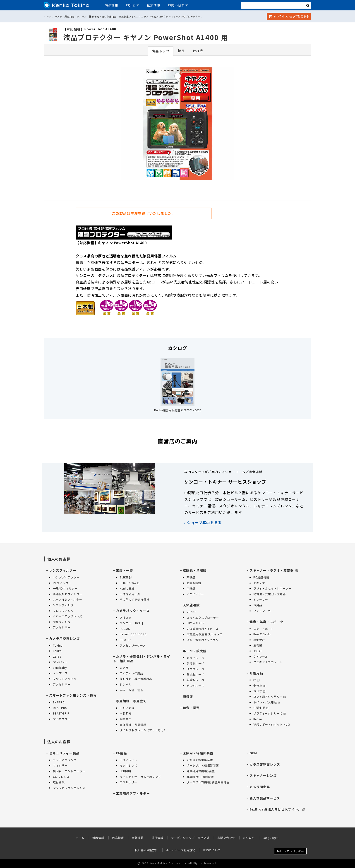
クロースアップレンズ (68, 616)
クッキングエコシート (268, 662)
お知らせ (132, 5)
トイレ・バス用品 (267, 702)
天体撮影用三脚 (130, 594)
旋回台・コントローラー (69, 771)
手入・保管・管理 (132, 690)
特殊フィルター (63, 622)
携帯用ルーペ (195, 669)
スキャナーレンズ (263, 775)
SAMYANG (60, 662)
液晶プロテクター (161, 16)
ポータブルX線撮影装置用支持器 (208, 782)
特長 (181, 51)
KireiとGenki (262, 634)
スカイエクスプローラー (203, 617)
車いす (259, 691)
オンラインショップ (289, 16)
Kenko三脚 (127, 588)
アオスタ (126, 617)
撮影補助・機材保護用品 (136, 679)
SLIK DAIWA (130, 583)
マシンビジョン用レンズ (69, 788)
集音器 (258, 645)
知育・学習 (191, 708)
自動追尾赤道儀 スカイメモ (205, 634)
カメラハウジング (65, 760)
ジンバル (126, 684)
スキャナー (261, 583)
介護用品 (256, 673)
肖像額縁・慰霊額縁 (133, 725)
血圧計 (258, 651)
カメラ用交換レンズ (64, 638)
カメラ (124, 668)
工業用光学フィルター (133, 793)
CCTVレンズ (61, 777)
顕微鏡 (188, 697)
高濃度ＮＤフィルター (68, 594)
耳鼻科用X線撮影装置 (201, 771)
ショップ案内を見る (203, 523)
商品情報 (111, 5)
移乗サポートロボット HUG (272, 724)
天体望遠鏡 (191, 605)
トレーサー (261, 599)
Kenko (57, 651)
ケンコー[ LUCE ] (131, 623)
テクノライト (128, 760)
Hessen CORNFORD (133, 634)
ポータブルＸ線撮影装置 (203, 765)
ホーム (48, 16)
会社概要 (138, 838)
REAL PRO (60, 708)
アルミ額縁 (127, 708)
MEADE (191, 612)
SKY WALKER (196, 623)
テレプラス (60, 673)
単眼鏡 (191, 588)
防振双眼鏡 (194, 583)
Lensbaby (60, 668)
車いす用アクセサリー (270, 697)
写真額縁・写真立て (131, 701)
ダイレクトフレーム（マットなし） (143, 730)
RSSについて (212, 850)
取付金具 (59, 782)
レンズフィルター (63, 570)
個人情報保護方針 (146, 850)
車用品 (258, 605)
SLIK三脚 (126, 577)
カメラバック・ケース (133, 611)
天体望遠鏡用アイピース (203, 629)
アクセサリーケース (133, 645)
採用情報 (157, 838)
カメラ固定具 (260, 787)
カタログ (249, 838)
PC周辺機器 (261, 577)
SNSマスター (62, 719)
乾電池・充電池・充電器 (270, 594)
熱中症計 (259, 640)
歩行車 (259, 685)
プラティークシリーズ (269, 713)
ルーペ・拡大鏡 (195, 651)
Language (271, 838)
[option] (177, 125)
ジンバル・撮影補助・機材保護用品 (97, 16)
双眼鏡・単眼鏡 (195, 570)
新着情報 (98, 838)
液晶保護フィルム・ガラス (134, 16)
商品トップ (161, 51)
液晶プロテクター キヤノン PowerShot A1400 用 (146, 37)
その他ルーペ (195, 685)
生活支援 (261, 708)
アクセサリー (62, 627)
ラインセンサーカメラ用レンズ (140, 777)
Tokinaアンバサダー (290, 851)
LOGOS (125, 629)
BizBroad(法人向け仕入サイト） (277, 809)
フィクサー (60, 765)
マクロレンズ (129, 765)
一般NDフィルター (65, 588)
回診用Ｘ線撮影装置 (200, 760)
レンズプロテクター (66, 577)
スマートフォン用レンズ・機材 (73, 695)
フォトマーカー (264, 611)
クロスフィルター (65, 611)
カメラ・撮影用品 (65, 16)
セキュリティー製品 (64, 753)
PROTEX (126, 640)
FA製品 (121, 753)
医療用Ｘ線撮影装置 (198, 753)
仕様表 (198, 51)
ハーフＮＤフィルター (68, 599)
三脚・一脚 (124, 570)
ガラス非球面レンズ (265, 764)
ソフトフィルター (65, 605)
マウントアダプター (66, 679)
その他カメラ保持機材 (134, 599)
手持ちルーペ (195, 663)
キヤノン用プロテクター (187, 16)
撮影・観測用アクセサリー (204, 640)
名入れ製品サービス (265, 798)
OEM (253, 753)
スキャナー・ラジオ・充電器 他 (274, 570)
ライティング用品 (131, 673)
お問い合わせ (178, 5)
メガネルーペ (195, 658)
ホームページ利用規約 (181, 850)
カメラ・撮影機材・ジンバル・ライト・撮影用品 (142, 659)
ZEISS (57, 656)
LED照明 (125, 771)
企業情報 (154, 5)
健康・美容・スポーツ (266, 622)
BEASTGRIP (61, 713)
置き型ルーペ (195, 674)
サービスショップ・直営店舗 (190, 838)
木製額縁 (126, 713)
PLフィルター (62, 583)
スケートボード (264, 629)
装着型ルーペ (195, 680)
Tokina (58, 645)
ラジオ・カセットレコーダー (272, 588)
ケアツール (261, 656)
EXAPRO (59, 702)
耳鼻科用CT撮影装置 (200, 777)
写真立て (126, 719)
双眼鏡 (191, 577)
